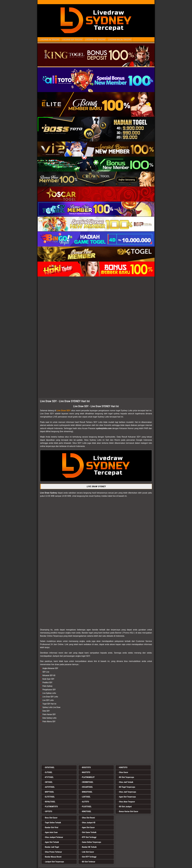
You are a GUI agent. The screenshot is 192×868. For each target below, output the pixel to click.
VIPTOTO (48, 811)
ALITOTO (86, 802)
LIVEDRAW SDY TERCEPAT (96, 40)
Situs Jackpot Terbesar (54, 837)
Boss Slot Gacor (51, 818)
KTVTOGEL (49, 777)
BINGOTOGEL (87, 792)
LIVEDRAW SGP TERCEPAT (72, 40)
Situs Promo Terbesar (53, 852)
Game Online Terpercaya (92, 842)
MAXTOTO (86, 772)
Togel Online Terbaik (53, 823)
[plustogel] (96, 744)
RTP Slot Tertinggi (89, 837)
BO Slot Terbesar (89, 862)
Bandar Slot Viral (52, 827)
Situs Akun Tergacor (127, 802)
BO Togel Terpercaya (127, 787)
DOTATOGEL (50, 767)
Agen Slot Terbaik (52, 842)
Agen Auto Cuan (51, 832)
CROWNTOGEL (88, 782)
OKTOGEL (49, 782)
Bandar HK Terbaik (89, 847)
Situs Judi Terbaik (126, 782)
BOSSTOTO (86, 767)
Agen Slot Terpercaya (127, 797)
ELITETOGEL (50, 797)
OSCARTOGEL (87, 787)
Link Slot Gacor (88, 852)
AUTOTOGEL (50, 787)
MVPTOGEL (49, 792)
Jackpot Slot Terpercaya (54, 862)
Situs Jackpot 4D (89, 823)
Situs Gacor (124, 772)
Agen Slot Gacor (88, 827)
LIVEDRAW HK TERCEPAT (50, 40)
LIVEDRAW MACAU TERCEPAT (120, 40)
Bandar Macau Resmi (53, 857)
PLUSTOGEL (87, 807)
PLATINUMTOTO (51, 807)
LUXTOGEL (86, 797)
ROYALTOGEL (50, 802)
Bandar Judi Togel (52, 847)
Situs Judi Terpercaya (127, 792)
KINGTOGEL (87, 811)
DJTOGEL (49, 772)
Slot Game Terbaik (89, 832)
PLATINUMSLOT (88, 777)
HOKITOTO (123, 767)
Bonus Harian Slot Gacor (129, 811)
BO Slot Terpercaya (126, 777)
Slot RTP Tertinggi (89, 857)
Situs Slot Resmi (88, 818)
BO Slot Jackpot (125, 807)
